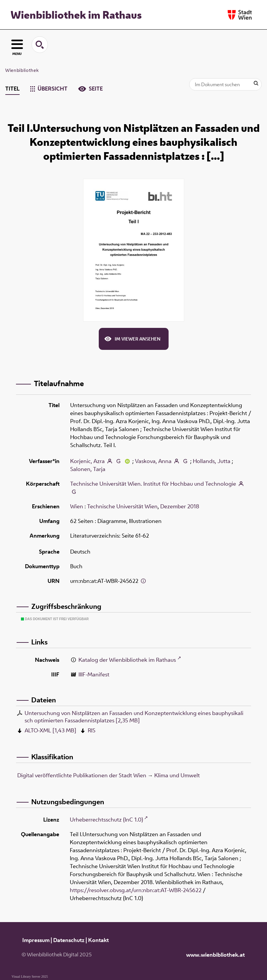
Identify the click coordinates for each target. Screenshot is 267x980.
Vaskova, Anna (153, 461)
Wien (77, 506)
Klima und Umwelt (177, 775)
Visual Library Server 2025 (30, 977)
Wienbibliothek (22, 70)
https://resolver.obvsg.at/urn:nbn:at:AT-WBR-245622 (136, 890)
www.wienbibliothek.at (215, 955)
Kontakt (98, 940)
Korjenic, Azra (87, 461)
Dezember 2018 (180, 506)
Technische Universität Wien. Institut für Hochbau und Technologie (153, 484)
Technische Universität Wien (122, 506)
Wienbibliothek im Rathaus (76, 15)
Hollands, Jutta (212, 461)
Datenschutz (69, 940)
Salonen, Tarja (88, 469)
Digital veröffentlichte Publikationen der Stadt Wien (82, 775)
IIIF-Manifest (94, 674)
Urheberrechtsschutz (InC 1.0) (106, 820)
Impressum (36, 940)
